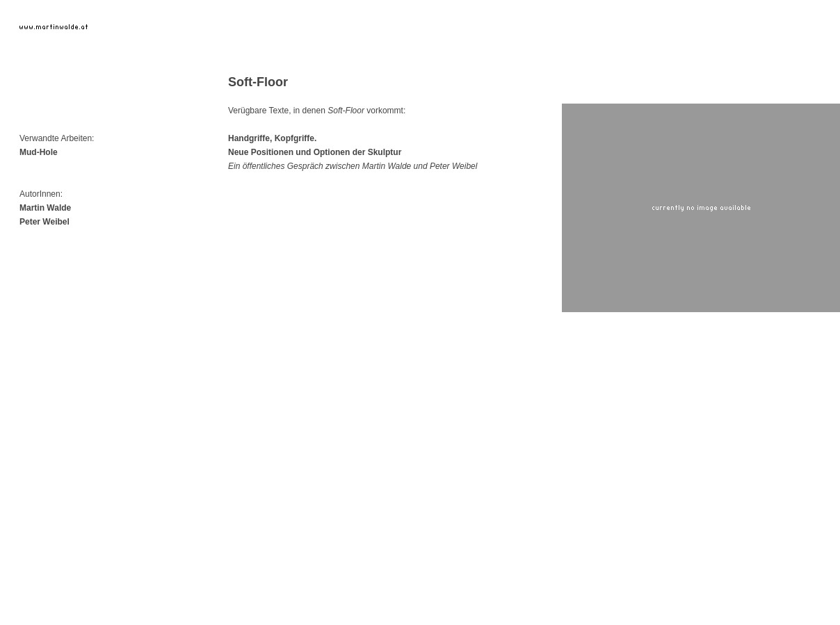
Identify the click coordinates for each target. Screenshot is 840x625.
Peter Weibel (45, 222)
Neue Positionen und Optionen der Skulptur (315, 152)
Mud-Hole (39, 152)
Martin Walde (45, 208)
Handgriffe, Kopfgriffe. (272, 138)
